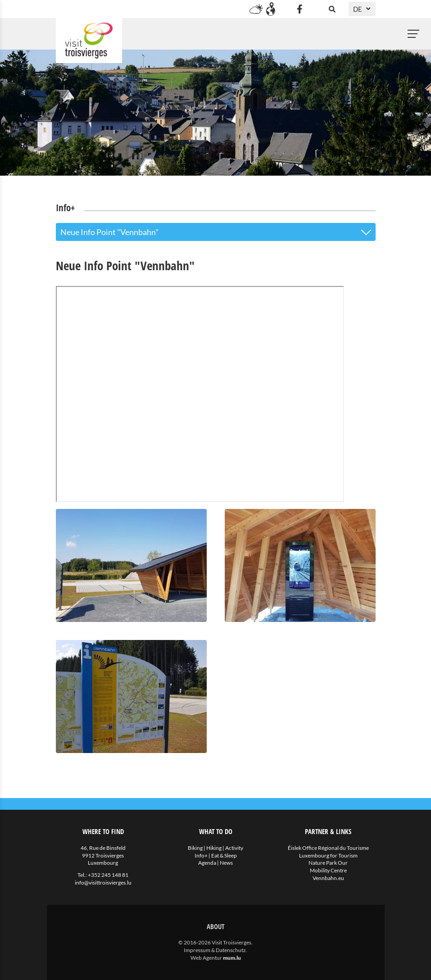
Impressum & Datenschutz (215, 950)
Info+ (201, 855)
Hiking (214, 848)
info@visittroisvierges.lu (103, 882)
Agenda (207, 863)
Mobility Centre (328, 870)
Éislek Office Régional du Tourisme (328, 848)
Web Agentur (206, 958)
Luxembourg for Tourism (328, 855)
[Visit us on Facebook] (300, 9)
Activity (234, 848)
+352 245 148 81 (108, 875)
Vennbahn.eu (328, 878)
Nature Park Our (328, 863)
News (226, 863)
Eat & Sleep (224, 855)
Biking (195, 848)
